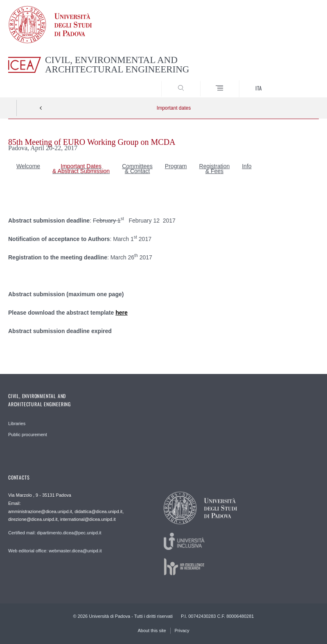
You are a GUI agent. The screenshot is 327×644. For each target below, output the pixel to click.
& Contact (137, 171)
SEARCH (297, 82)
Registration (215, 166)
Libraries (17, 423)
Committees (137, 166)
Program (176, 166)
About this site (152, 630)
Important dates (174, 108)
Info (247, 166)
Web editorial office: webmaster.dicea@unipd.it (55, 551)
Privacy (182, 630)
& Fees (214, 171)
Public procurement (28, 435)
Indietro (41, 108)
